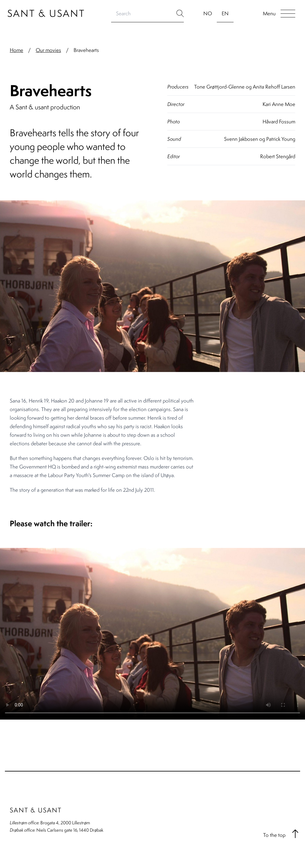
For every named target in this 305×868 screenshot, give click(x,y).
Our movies (48, 50)
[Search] (144, 13)
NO (208, 13)
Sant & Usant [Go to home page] (46, 13)
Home (16, 50)
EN (225, 13)
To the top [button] (282, 834)
